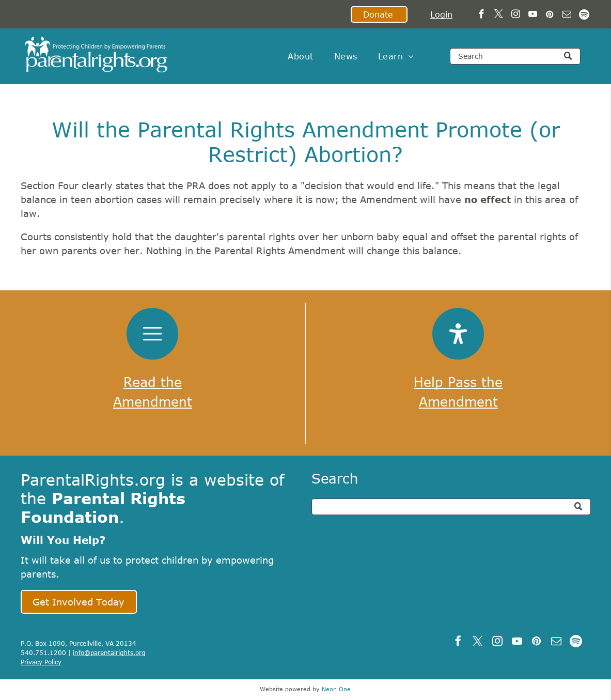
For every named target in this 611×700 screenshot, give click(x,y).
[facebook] (482, 15)
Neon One (336, 689)
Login (441, 14)
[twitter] (499, 15)
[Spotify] (584, 15)
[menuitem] (300, 56)
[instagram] (516, 15)
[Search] (515, 56)
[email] (567, 15)
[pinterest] (550, 15)
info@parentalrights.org (109, 652)
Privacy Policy (41, 662)
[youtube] (533, 15)
